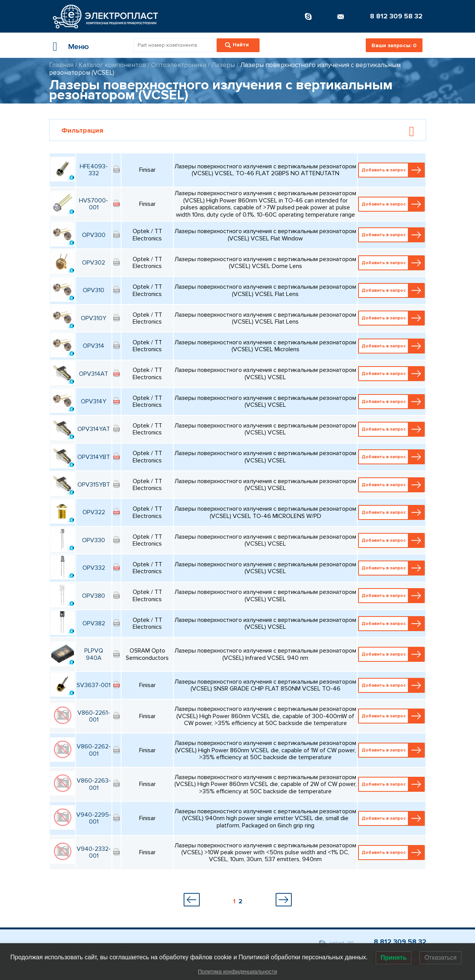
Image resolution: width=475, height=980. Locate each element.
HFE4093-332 (94, 170)
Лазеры (223, 65)
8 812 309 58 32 (396, 16)
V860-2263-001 (94, 784)
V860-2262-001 (94, 750)
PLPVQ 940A (94, 654)
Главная (61, 65)
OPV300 (94, 235)
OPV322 (94, 512)
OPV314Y (94, 401)
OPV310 (94, 290)
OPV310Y (94, 318)
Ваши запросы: (394, 45)
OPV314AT (94, 374)
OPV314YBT (94, 457)
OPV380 (94, 596)
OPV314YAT (94, 429)
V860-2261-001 (94, 716)
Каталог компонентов (112, 65)
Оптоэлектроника (179, 65)
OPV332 (94, 568)
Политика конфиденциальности (237, 972)
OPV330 (94, 540)
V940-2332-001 (94, 852)
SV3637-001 (94, 685)
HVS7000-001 (94, 204)
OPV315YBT (94, 485)
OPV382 (94, 623)
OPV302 (94, 263)
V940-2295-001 (94, 818)
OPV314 (94, 346)
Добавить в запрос (392, 170)
